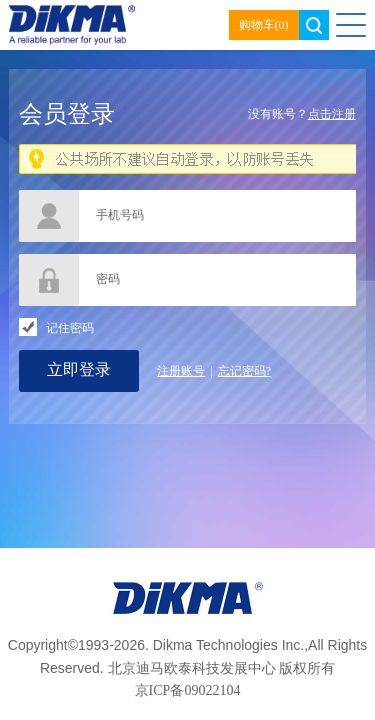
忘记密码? (244, 371)
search (314, 25)
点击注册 (332, 114)
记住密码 (70, 328)
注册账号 (181, 371)
